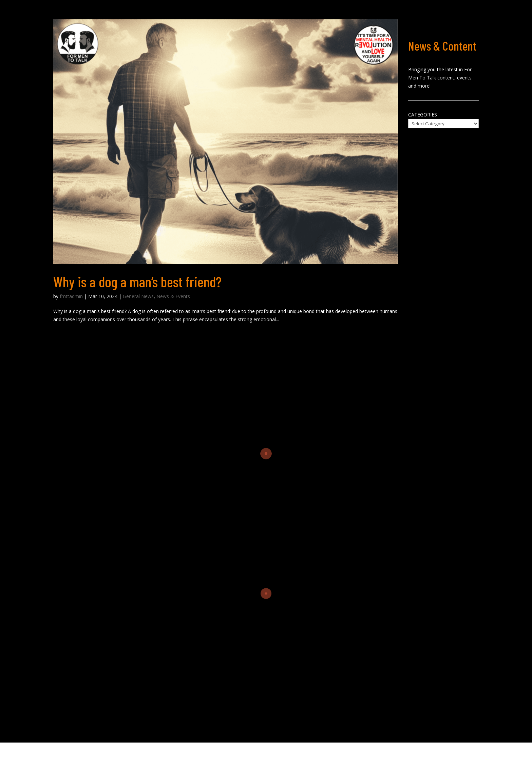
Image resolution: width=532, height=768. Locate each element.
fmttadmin (71, 296)
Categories (423, 115)
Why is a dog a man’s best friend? (137, 281)
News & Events (173, 296)
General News (138, 296)
